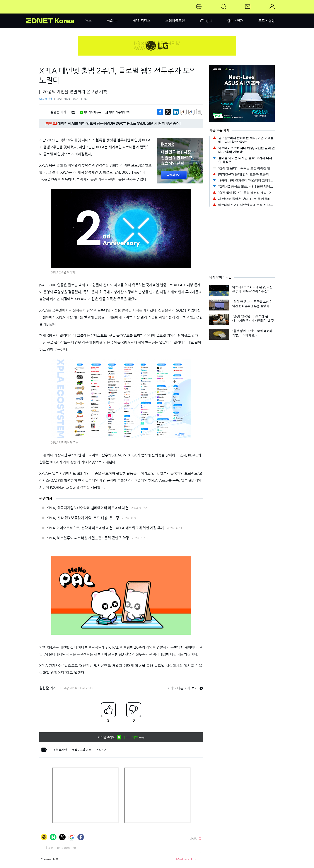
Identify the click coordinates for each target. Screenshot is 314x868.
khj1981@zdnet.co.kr (78, 688)
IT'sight (206, 21)
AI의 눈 (112, 21)
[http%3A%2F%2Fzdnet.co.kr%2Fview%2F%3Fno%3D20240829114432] (176, 112)
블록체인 (61, 750)
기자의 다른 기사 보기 (185, 688)
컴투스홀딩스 (83, 750)
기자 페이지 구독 (90, 112)
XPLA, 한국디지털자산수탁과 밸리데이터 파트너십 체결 (87, 508)
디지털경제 (46, 99)
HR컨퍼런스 (142, 21)
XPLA (102, 750)
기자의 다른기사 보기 (118, 112)
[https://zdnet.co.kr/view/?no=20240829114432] (160, 112)
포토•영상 (267, 21)
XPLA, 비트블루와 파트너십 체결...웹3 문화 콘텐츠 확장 (88, 538)
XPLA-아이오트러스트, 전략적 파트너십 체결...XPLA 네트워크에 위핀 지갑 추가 (105, 528)
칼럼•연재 (235, 21)
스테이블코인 (175, 21)
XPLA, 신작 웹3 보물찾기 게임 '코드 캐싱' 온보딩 (83, 518)
